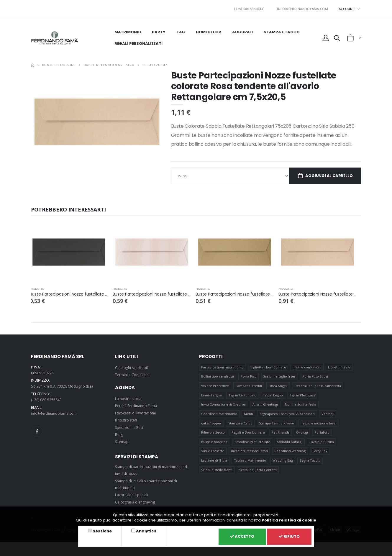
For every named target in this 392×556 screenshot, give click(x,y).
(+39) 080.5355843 (259, 8)
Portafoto (323, 437)
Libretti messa (340, 366)
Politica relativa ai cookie (289, 519)
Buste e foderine (59, 63)
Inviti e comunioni (307, 366)
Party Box (320, 457)
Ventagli (328, 417)
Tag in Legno (273, 397)
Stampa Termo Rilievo (277, 427)
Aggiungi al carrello (328, 174)
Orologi (303, 437)
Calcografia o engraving (136, 501)
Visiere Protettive (215, 387)
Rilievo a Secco (213, 437)
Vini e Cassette (213, 457)
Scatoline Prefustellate (252, 447)
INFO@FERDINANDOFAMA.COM (306, 8)
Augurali (242, 30)
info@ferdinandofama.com (55, 412)
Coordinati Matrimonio (219, 417)
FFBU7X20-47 (155, 63)
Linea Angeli (278, 387)
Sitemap (122, 441)
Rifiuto (288, 536)
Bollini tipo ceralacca (218, 377)
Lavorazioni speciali (133, 494)
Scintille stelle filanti (217, 477)
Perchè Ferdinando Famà (137, 405)
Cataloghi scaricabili (133, 367)
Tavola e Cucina (322, 447)
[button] (337, 37)
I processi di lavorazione (137, 412)
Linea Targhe (211, 397)
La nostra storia (129, 398)
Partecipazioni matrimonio (222, 366)
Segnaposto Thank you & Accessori (287, 417)
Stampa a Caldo (240, 427)
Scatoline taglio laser (280, 377)
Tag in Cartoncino (242, 397)
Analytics (143, 530)
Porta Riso (249, 377)
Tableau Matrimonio (250, 467)
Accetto (238, 536)
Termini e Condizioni (133, 374)
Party (158, 30)
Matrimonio (127, 30)
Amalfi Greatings (265, 407)
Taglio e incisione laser (319, 427)
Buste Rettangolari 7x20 (109, 63)
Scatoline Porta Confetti (258, 477)
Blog (119, 434)
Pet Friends (281, 437)
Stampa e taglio (281, 30)
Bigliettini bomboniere (268, 366)
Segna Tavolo (311, 467)
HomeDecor (208, 30)
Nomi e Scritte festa (301, 407)
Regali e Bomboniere (248, 437)
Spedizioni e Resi (130, 427)
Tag (180, 30)
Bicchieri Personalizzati (249, 457)
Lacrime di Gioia (214, 467)
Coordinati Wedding (290, 457)
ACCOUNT (347, 8)
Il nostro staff (127, 419)
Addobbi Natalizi (290, 447)
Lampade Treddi (249, 387)
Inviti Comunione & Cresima (223, 407)
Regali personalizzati (138, 41)
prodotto (37, 288)
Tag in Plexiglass (303, 397)
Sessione (101, 530)
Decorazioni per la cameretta (318, 387)
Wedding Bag (283, 467)
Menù (249, 417)
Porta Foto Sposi (316, 377)
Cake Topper (211, 427)
